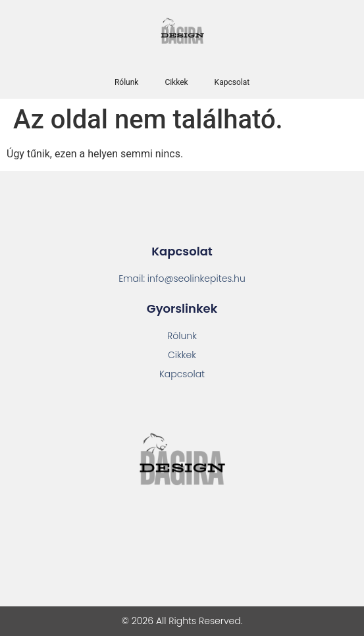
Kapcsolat (232, 82)
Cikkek (176, 82)
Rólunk (126, 82)
